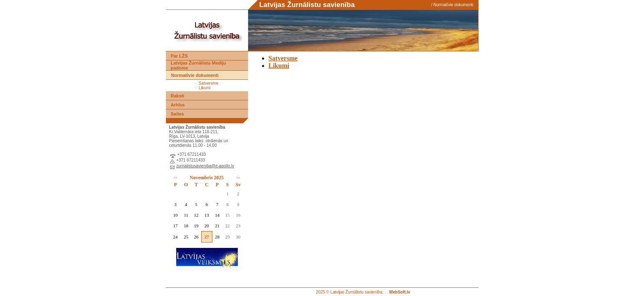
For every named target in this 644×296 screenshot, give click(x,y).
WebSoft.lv (399, 292)
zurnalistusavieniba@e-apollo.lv (205, 166)
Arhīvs (178, 105)
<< (176, 178)
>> (238, 178)
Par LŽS (179, 56)
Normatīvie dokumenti (453, 5)
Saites (177, 114)
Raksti (178, 96)
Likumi (205, 88)
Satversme (209, 83)
